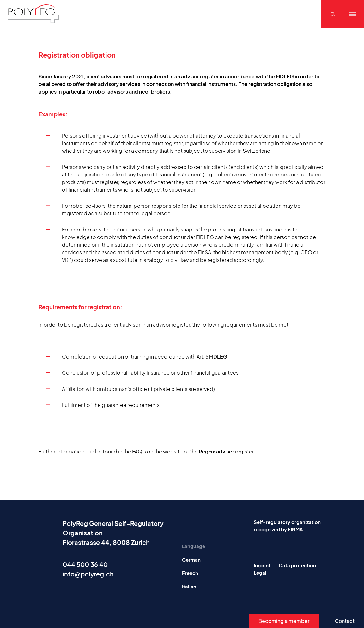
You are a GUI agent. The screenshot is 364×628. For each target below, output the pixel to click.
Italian (189, 586)
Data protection (297, 565)
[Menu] (353, 14)
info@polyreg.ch (88, 574)
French (190, 573)
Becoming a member (284, 621)
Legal (260, 573)
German (191, 560)
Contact (345, 621)
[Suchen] (334, 14)
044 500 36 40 (85, 564)
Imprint (262, 565)
